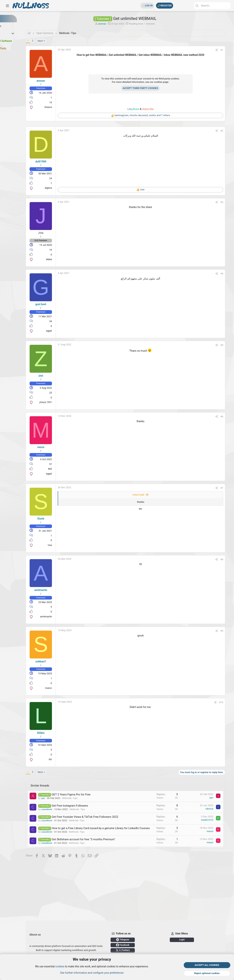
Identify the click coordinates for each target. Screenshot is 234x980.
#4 (227, 274)
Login (61, 950)
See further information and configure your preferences (92, 973)
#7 (227, 488)
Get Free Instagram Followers (87, 806)
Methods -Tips (87, 798)
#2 (227, 131)
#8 (227, 559)
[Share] (222, 50)
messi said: (150, 495)
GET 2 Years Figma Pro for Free (88, 794)
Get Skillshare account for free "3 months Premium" (101, 843)
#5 (227, 345)
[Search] (202, 6)
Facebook (140, 924)
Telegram (140, 919)
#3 (227, 202)
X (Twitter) (140, 929)
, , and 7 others (153, 115)
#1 (227, 50)
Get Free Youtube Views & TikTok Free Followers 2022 (102, 817)
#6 (227, 417)
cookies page (172, 82)
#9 (227, 631)
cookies (60, 967)
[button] (7, 6)
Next (57, 41)
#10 (226, 702)
